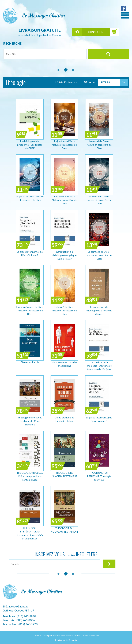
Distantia (73, 640)
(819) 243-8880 (26, 616)
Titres (105, 82)
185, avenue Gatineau (15, 606)
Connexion (96, 32)
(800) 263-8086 (25, 620)
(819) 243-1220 (28, 624)
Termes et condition (90, 636)
